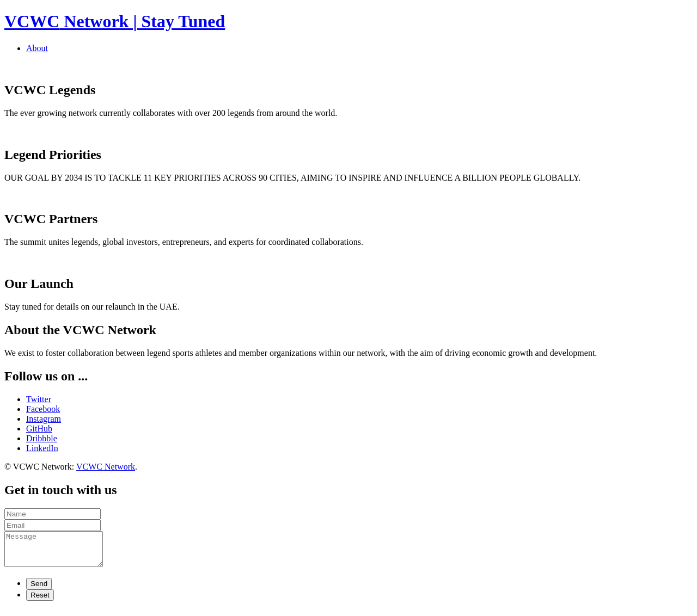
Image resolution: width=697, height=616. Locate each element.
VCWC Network (106, 467)
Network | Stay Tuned (115, 21)
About (37, 48)
